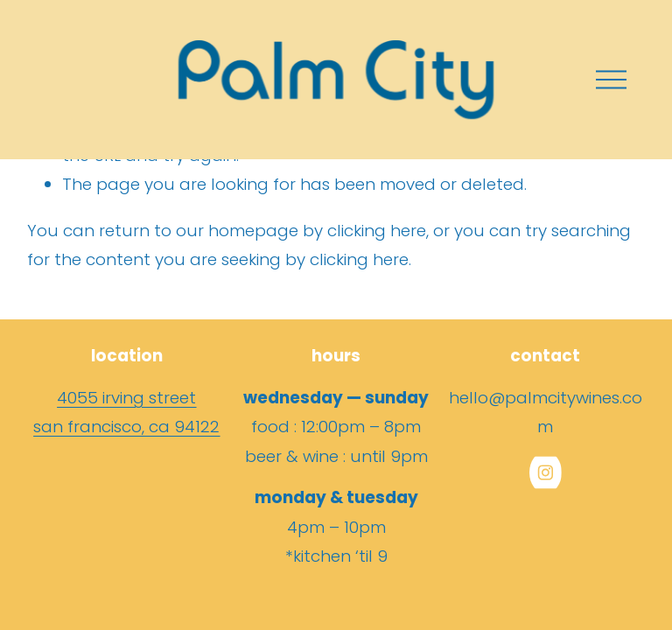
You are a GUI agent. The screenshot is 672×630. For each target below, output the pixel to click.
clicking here (377, 231)
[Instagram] (546, 472)
